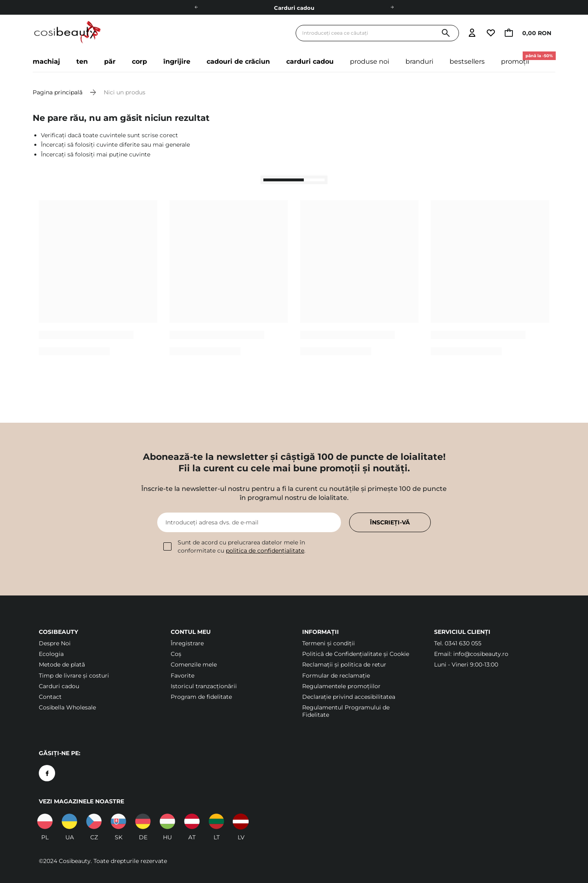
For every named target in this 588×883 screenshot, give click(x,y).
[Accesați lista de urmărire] (491, 33)
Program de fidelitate (201, 697)
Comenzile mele (194, 664)
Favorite (183, 676)
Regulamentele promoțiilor (341, 686)
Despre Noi (55, 643)
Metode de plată (62, 664)
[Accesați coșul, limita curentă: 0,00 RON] (530, 33)
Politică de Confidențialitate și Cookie (356, 654)
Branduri (419, 61)
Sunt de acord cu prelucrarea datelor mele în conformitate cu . (234, 546)
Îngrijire (177, 61)
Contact (50, 697)
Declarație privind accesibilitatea (349, 697)
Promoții (519, 58)
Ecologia (51, 654)
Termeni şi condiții (329, 643)
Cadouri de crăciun (238, 61)
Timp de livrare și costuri (74, 676)
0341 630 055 (463, 643)
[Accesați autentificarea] (472, 33)
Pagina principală (58, 92)
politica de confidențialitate (265, 551)
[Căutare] (446, 33)
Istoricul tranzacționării (204, 686)
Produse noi (370, 61)
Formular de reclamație (336, 676)
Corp (139, 61)
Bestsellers (467, 61)
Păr (110, 61)
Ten (82, 61)
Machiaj (46, 61)
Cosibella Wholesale (67, 707)
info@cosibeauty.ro (481, 654)
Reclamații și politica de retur (344, 664)
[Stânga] (196, 7)
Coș (176, 654)
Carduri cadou (294, 8)
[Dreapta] (392, 7)
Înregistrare (187, 643)
